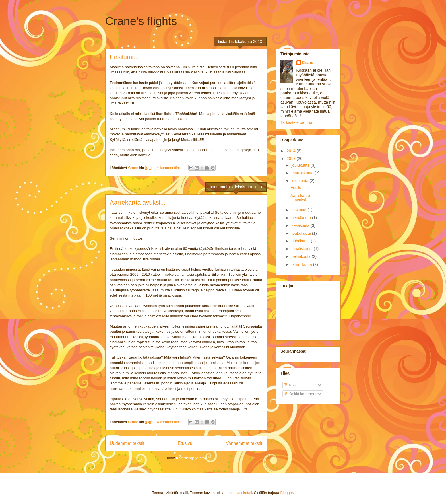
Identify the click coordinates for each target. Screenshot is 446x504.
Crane (308, 63)
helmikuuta (302, 256)
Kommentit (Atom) (191, 458)
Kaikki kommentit (301, 394)
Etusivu (185, 443)
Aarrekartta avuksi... (138, 202)
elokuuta (299, 210)
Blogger (286, 493)
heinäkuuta (302, 218)
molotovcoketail (239, 493)
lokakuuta (300, 181)
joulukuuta (301, 165)
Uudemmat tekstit (127, 443)
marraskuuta (303, 173)
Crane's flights (141, 21)
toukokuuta (302, 233)
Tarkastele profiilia (296, 122)
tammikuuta (302, 264)
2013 (292, 159)
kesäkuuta (301, 225)
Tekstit (292, 385)
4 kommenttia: (169, 168)
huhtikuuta (301, 241)
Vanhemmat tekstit (244, 443)
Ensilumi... (124, 57)
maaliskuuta (303, 249)
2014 (292, 151)
